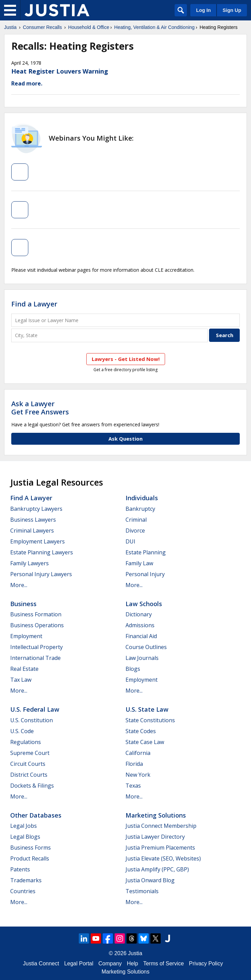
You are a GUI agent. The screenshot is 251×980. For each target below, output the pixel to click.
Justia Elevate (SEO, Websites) (163, 858)
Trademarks (26, 880)
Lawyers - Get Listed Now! (126, 359)
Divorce (135, 531)
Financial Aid (141, 636)
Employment (26, 636)
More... (19, 585)
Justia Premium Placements (160, 848)
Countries (23, 891)
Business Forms (31, 848)
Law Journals (142, 658)
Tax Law (21, 680)
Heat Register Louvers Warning (60, 71)
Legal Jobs (24, 826)
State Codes (141, 731)
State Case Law (145, 742)
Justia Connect (41, 963)
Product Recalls (30, 858)
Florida (134, 764)
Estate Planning (146, 552)
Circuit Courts (28, 764)
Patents (20, 869)
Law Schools (144, 604)
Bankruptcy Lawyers (36, 509)
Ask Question (125, 439)
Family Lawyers (29, 563)
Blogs (133, 669)
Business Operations (37, 625)
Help (132, 963)
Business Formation (36, 614)
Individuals (142, 498)
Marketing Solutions (156, 815)
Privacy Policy (206, 963)
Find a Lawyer (34, 304)
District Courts (29, 775)
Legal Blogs (25, 837)
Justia (10, 27)
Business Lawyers (33, 520)
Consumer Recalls (42, 27)
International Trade (35, 658)
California (138, 753)
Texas (133, 786)
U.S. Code (22, 731)
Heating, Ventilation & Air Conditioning (154, 27)
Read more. (27, 83)
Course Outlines (146, 647)
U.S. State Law (147, 709)
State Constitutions (150, 720)
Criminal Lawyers (32, 531)
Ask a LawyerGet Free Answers (40, 408)
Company (110, 963)
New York (138, 775)
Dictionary (139, 614)
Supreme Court (30, 753)
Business (23, 604)
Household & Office (89, 27)
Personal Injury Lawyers (41, 574)
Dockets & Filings (32, 786)
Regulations (26, 742)
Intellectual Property (36, 647)
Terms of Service (164, 963)
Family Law (139, 563)
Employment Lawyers (38, 541)
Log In (203, 10)
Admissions (140, 625)
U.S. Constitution (32, 720)
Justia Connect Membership (161, 826)
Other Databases (36, 815)
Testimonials (142, 891)
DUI (130, 541)
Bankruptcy (140, 509)
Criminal (136, 520)
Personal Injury (145, 574)
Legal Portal (79, 963)
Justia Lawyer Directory (155, 837)
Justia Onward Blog (150, 880)
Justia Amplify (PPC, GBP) (157, 869)
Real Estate (24, 669)
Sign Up (232, 10)
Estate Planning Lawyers (42, 552)
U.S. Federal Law (35, 709)
